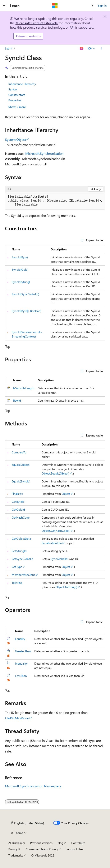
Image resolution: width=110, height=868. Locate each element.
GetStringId (19, 551)
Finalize (16, 494)
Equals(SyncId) (21, 481)
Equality (20, 639)
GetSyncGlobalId (22, 559)
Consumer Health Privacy (42, 849)
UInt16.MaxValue (17, 718)
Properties (15, 100)
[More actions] (101, 48)
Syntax (13, 89)
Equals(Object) (21, 465)
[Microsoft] (55, 6)
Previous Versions (41, 843)
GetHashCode (21, 517)
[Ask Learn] (82, 48)
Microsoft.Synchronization (44, 153)
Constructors (17, 95)
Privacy (13, 849)
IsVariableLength (24, 388)
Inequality (21, 663)
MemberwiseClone (24, 575)
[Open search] (92, 6)
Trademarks (16, 855)
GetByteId (18, 502)
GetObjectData (21, 539)
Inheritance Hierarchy (22, 84)
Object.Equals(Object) (55, 473)
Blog (60, 843)
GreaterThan (23, 651)
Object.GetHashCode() (56, 531)
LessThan (21, 676)
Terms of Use (74, 849)
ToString (17, 583)
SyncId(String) (21, 282)
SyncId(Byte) (20, 257)
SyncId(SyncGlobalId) (25, 294)
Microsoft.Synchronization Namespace (33, 786)
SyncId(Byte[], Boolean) (26, 311)
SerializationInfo (52, 543)
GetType (17, 567)
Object (66, 494)
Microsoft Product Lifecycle (37, 23)
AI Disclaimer (17, 843)
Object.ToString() (66, 587)
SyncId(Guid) (20, 270)
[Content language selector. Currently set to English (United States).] (27, 823)
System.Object (15, 139)
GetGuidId (18, 510)
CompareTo (19, 452)
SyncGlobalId (59, 559)
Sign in (102, 6)
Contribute (78, 843)
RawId (17, 400)
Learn (9, 48)
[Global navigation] (4, 6)
